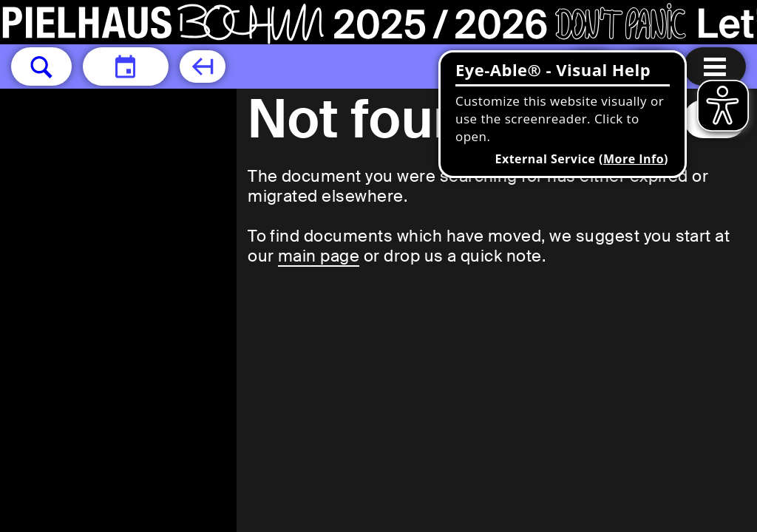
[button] (41, 66)
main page (319, 256)
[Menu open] (715, 66)
